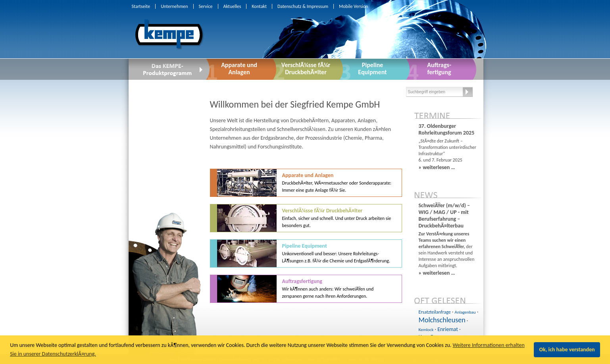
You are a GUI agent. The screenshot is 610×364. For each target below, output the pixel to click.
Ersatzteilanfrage (435, 312)
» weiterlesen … (437, 167)
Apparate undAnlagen (239, 68)
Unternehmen (174, 6)
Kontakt (259, 6)
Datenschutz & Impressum (303, 6)
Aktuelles (232, 6)
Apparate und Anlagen (337, 182)
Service (206, 6)
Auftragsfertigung (328, 288)
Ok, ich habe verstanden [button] (567, 350)
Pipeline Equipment (336, 253)
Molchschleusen (442, 320)
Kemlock (426, 330)
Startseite (141, 6)
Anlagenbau (465, 312)
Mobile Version (353, 6)
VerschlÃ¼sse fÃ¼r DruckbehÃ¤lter (306, 68)
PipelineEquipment (372, 68)
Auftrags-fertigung (439, 68)
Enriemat (448, 329)
